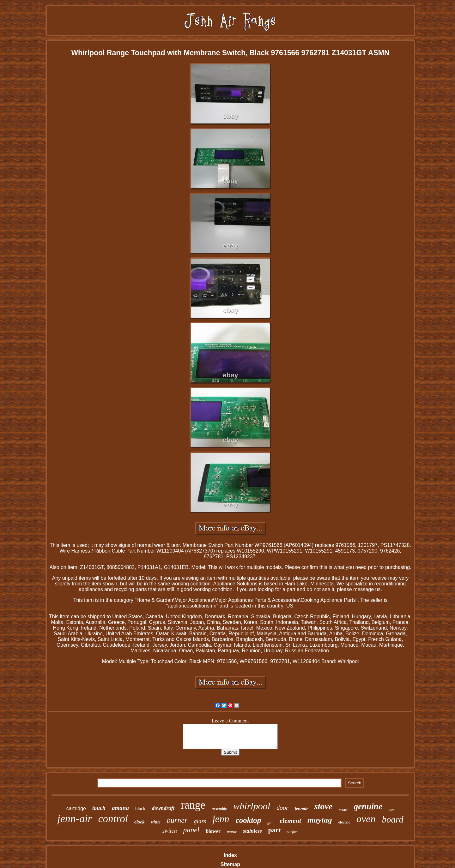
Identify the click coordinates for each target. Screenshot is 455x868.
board (392, 819)
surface (293, 832)
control (113, 819)
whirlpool (252, 806)
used (391, 810)
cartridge (76, 808)
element (290, 821)
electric (344, 822)
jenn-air (75, 819)
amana (120, 808)
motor (232, 832)
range (193, 805)
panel (191, 830)
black (140, 809)
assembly (219, 809)
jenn (221, 819)
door (282, 808)
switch (170, 831)
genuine (368, 806)
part (275, 830)
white (155, 822)
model (343, 810)
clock (139, 822)
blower (213, 831)
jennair (301, 809)
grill (270, 823)
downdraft (163, 808)
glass (200, 821)
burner (177, 820)
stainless (252, 831)
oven (366, 819)
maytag (320, 820)
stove (324, 806)
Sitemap (230, 864)
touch (99, 808)
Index (230, 855)
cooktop (249, 820)
